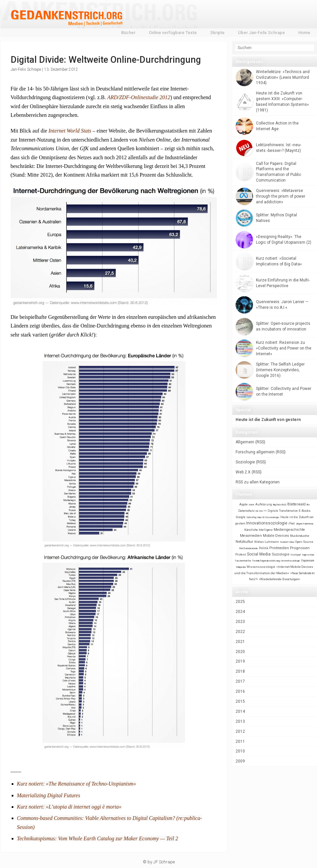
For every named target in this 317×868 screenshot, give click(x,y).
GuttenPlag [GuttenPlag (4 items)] (251, 517)
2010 (240, 751)
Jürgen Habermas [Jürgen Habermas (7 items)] (305, 524)
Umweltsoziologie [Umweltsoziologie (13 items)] (290, 561)
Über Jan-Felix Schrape (261, 33)
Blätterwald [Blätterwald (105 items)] (296, 504)
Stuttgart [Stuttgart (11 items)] (296, 555)
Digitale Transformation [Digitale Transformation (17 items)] (283, 511)
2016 (240, 691)
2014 (240, 711)
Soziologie (245, 462)
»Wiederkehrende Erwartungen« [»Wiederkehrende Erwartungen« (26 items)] (279, 579)
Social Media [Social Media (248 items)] (259, 554)
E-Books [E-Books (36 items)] (305, 511)
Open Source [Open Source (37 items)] (304, 542)
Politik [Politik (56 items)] (264, 548)
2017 (240, 681)
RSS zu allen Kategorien (258, 482)
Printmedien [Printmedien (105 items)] (279, 548)
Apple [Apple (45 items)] (243, 504)
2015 (240, 701)
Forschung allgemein (255, 452)
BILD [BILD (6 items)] (284, 505)
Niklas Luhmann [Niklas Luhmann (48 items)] (267, 542)
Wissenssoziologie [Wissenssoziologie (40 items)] (261, 567)
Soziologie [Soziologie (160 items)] (280, 554)
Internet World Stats (70, 131)
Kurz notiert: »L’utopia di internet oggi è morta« (69, 807)
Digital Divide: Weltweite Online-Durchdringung (106, 60)
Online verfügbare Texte (173, 33)
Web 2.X (243, 472)
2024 (240, 612)
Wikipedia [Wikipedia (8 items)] (241, 567)
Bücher (128, 33)
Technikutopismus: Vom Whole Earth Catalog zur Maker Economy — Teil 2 (98, 838)
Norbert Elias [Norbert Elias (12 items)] (287, 542)
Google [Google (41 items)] (241, 517)
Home (304, 33)
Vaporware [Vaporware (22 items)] (308, 561)
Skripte (217, 33)
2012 (240, 731)
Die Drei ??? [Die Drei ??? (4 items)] (261, 511)
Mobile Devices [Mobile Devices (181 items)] (276, 535)
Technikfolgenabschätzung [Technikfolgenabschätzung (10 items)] (266, 561)
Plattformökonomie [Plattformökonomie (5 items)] (249, 549)
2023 (240, 622)
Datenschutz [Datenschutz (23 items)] (246, 511)
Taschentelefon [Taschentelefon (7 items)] (243, 561)
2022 (240, 632)
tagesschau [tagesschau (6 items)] (308, 555)
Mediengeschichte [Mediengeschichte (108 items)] (289, 530)
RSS (260, 442)
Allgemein (245, 442)
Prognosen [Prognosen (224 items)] (300, 548)
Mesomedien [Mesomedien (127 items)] (251, 536)
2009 (240, 761)
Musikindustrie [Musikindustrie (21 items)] (300, 536)
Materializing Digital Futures (49, 795)
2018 (240, 671)
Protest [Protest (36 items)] (241, 554)
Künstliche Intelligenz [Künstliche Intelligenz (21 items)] (258, 530)
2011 (240, 741)
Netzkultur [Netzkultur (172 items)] (244, 541)
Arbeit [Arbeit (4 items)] (251, 505)
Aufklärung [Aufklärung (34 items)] (264, 504)
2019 (240, 661)
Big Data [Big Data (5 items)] (277, 505)
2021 (240, 642)
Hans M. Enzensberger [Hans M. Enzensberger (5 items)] (268, 517)
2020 (240, 652)
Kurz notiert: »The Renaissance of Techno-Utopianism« (77, 784)
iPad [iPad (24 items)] (291, 523)
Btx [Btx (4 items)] (308, 505)
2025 (240, 602)
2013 (240, 721)
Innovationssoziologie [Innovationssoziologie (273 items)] (267, 523)
